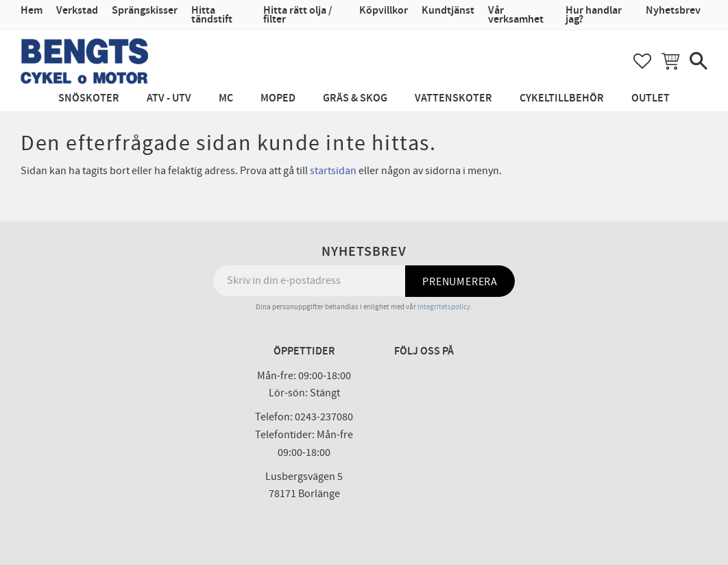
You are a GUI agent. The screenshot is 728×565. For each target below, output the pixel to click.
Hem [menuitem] (32, 11)
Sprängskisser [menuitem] (145, 11)
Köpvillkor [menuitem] (384, 11)
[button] (642, 61)
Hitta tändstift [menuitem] (212, 15)
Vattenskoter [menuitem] (453, 98)
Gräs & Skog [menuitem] (355, 98)
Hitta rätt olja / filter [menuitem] (298, 15)
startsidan (333, 171)
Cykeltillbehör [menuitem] (562, 98)
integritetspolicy (444, 307)
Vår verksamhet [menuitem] (516, 15)
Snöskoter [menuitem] (89, 98)
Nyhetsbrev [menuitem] (673, 11)
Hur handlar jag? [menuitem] (594, 15)
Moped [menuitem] (278, 98)
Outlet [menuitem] (651, 98)
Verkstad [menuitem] (77, 11)
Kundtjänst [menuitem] (448, 11)
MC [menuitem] (226, 98)
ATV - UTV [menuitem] (169, 98)
